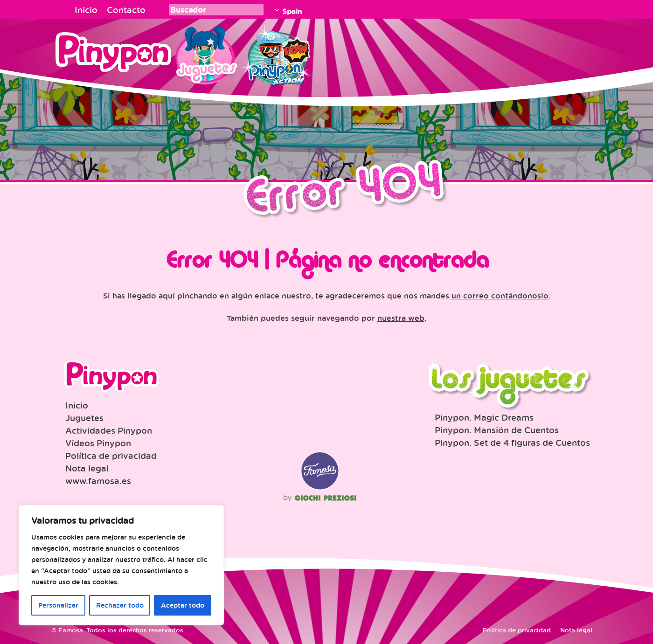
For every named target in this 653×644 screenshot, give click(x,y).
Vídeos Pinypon (98, 443)
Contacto (126, 10)
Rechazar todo (120, 605)
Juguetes (205, 54)
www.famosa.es (98, 481)
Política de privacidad (111, 456)
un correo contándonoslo (500, 296)
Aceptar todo (183, 605)
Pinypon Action (277, 54)
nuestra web (401, 318)
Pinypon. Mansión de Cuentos (497, 430)
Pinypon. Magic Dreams (484, 417)
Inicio (86, 10)
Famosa (320, 488)
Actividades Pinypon (109, 430)
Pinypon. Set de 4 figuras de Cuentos (512, 443)
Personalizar (58, 605)
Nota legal (87, 468)
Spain (292, 11)
